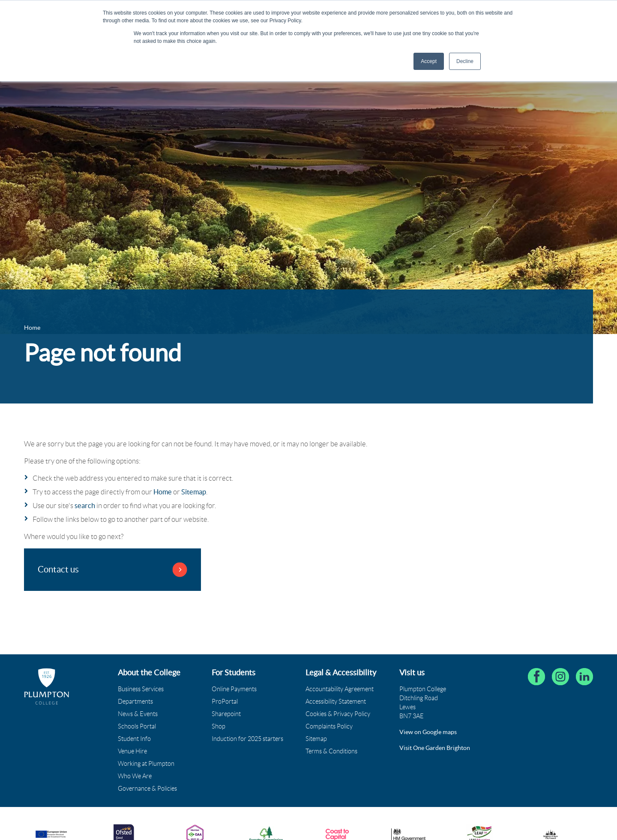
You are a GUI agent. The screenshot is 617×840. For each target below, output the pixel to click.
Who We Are (135, 776)
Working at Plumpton (146, 764)
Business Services (141, 689)
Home (163, 492)
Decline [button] (465, 61)
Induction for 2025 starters (247, 739)
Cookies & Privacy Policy (338, 714)
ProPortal (225, 702)
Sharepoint (226, 714)
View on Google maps (428, 732)
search (85, 506)
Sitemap (194, 492)
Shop (219, 726)
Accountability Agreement (340, 689)
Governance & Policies (147, 789)
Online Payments (234, 689)
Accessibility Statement (336, 702)
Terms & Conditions (331, 751)
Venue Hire (132, 751)
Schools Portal (137, 726)
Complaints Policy (329, 726)
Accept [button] (429, 61)
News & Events (138, 714)
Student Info (134, 739)
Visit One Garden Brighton (435, 748)
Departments (135, 702)
